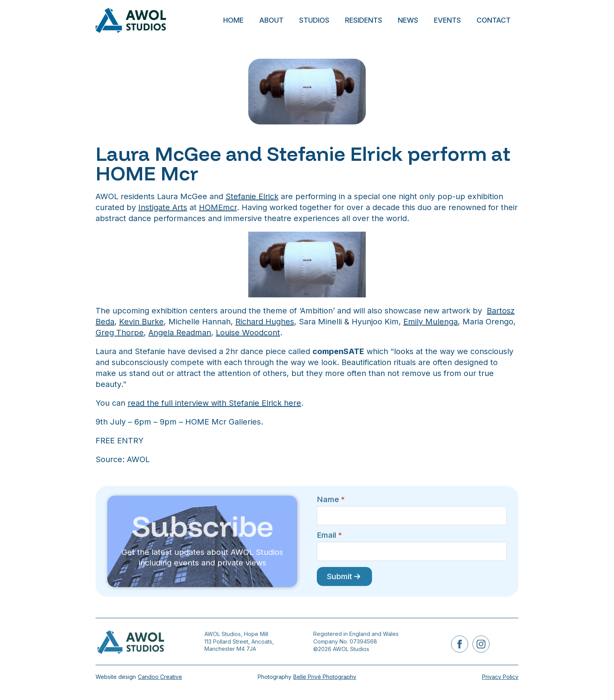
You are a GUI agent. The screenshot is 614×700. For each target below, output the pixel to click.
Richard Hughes (265, 322)
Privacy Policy (500, 677)
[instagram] (480, 644)
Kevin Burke (141, 322)
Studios (314, 20)
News (408, 20)
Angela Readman (180, 333)
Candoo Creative (160, 677)
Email (329, 537)
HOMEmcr (218, 207)
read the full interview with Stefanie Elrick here (214, 403)
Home (233, 20)
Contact (494, 20)
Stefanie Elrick (252, 196)
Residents (364, 20)
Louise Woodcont (248, 333)
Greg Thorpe (120, 333)
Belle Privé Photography (325, 677)
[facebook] (461, 644)
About (271, 20)
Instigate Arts (163, 207)
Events (447, 20)
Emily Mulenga (431, 322)
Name (331, 511)
